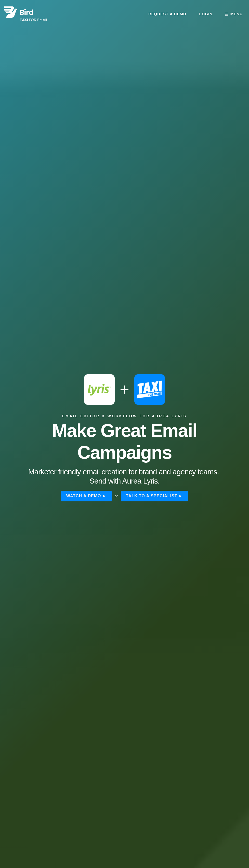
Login (206, 14)
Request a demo (167, 14)
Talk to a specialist (152, 496)
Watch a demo (84, 496)
